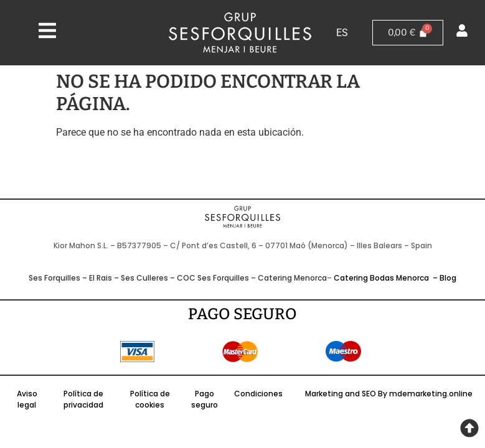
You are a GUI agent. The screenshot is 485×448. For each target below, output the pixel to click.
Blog (448, 278)
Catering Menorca (292, 278)
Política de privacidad (83, 399)
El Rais (101, 278)
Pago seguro (205, 399)
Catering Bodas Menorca (382, 278)
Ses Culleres (144, 278)
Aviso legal (27, 399)
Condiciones (258, 394)
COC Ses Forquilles (213, 278)
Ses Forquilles (54, 278)
